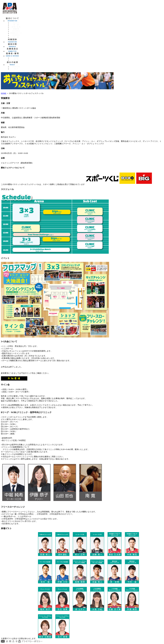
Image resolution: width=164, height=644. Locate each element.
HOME (4, 93)
